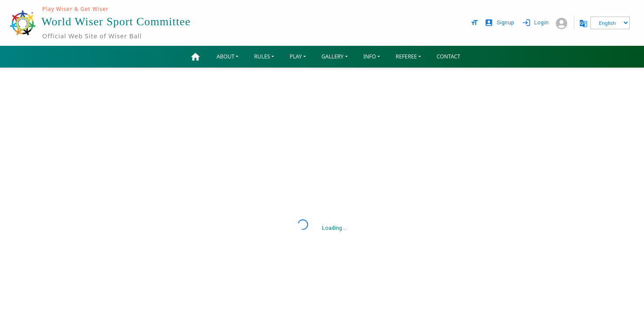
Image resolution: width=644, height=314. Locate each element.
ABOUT (225, 56)
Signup (500, 23)
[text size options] (475, 23)
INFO (370, 56)
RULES (262, 56)
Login (536, 23)
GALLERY (333, 56)
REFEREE (406, 56)
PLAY (296, 56)
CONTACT (448, 56)
